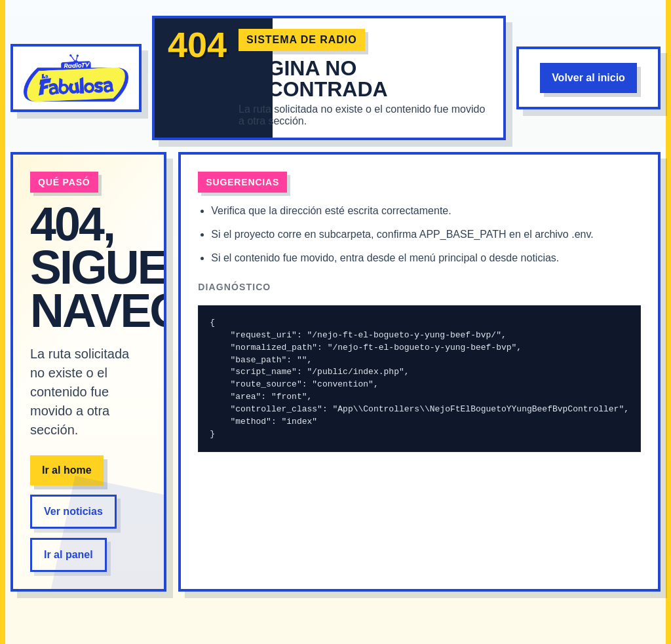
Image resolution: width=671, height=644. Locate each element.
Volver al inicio (588, 78)
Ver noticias (73, 511)
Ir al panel (68, 555)
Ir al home (67, 470)
